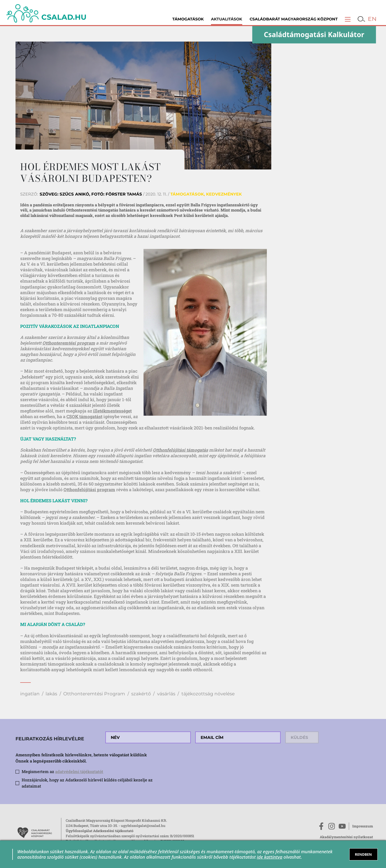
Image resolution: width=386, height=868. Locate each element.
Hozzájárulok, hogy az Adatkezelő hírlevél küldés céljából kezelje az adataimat (87, 783)
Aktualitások (227, 19)
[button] (348, 19)
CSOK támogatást (84, 416)
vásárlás (166, 694)
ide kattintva (270, 857)
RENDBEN (363, 854)
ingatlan (30, 694)
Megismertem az (62, 771)
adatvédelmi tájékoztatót (79, 771)
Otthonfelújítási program (89, 489)
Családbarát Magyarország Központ (294, 19)
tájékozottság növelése (208, 694)
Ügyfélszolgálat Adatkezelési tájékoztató (100, 831)
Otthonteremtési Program (94, 694)
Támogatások (188, 19)
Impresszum (363, 826)
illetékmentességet (112, 411)
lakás (51, 694)
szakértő (141, 694)
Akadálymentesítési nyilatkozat (346, 837)
